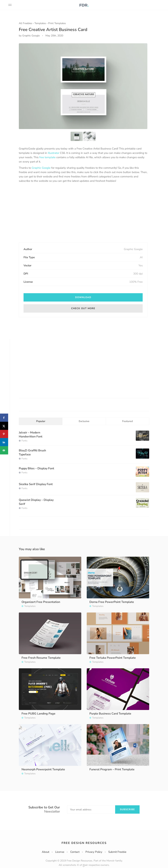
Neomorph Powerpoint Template (43, 769)
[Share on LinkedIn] (4, 442)
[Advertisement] (83, 213)
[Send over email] (4, 450)
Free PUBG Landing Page (38, 714)
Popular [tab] (41, 421)
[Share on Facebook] (4, 418)
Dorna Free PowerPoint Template (112, 602)
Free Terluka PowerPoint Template (113, 658)
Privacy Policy (94, 852)
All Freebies (26, 23)
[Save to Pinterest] (4, 434)
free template (47, 157)
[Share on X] (4, 426)
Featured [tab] (127, 421)
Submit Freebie (117, 852)
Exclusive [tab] (84, 421)
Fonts (24, 441)
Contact (75, 852)
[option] (83, 86)
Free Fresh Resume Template (41, 658)
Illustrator (53, 153)
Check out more (83, 308)
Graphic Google (41, 168)
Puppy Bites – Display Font (36, 468)
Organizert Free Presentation (41, 602)
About (46, 852)
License (60, 852)
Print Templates (57, 23)
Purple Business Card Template (110, 714)
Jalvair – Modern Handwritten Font (31, 435)
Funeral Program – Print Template (112, 769)
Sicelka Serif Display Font (36, 484)
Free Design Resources (84, 843)
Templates (40, 23)
